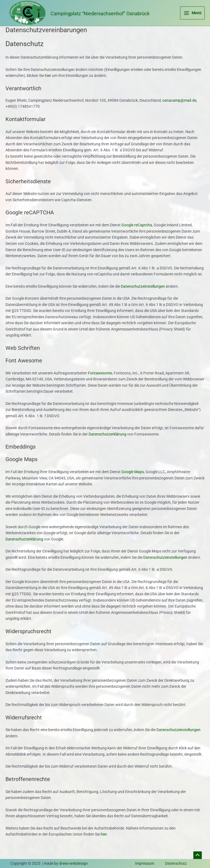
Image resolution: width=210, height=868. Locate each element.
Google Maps (133, 483)
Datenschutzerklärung (107, 445)
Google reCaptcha (137, 236)
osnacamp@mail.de (179, 111)
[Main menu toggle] (193, 19)
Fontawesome (100, 384)
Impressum (145, 863)
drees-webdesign (73, 863)
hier (48, 87)
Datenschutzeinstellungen (143, 297)
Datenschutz (176, 863)
